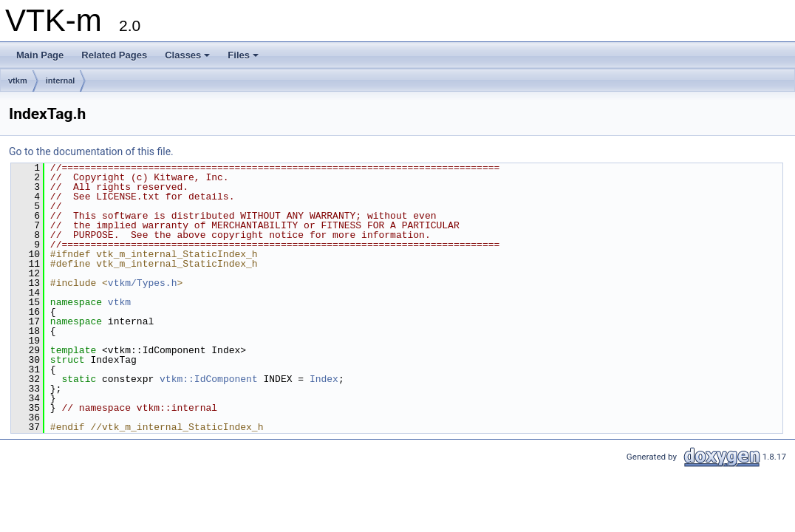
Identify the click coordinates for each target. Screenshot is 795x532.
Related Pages (114, 55)
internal (61, 81)
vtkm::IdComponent (209, 379)
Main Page (40, 55)
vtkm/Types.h (143, 283)
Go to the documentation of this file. (91, 151)
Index (324, 379)
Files (243, 55)
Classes (187, 55)
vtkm (18, 81)
